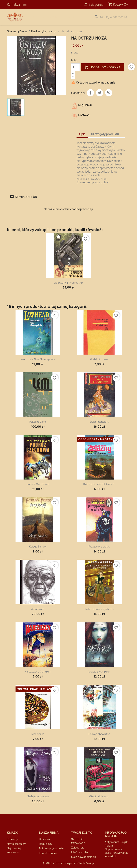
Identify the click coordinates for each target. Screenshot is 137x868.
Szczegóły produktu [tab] (105, 134)
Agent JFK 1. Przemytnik (69, 283)
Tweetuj (100, 93)
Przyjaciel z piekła (99, 547)
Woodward (38, 609)
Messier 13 (38, 734)
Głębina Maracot (99, 796)
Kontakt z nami (17, 4)
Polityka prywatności (52, 848)
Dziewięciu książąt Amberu (99, 484)
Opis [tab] (82, 134)
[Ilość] (75, 67)
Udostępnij (90, 93)
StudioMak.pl (86, 863)
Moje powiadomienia (84, 857)
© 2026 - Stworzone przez (60, 863)
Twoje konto (82, 833)
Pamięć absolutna (99, 734)
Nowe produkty (16, 844)
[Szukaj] (111, 17)
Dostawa (68, 17)
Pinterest (109, 93)
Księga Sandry (38, 547)
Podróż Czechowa (38, 484)
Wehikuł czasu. (99, 359)
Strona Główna (45, 17)
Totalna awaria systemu (99, 609)
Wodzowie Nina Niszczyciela (38, 359)
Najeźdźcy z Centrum (38, 672)
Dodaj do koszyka (102, 67)
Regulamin (45, 844)
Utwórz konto (79, 852)
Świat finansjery (99, 422)
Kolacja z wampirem (99, 672)
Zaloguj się (78, 848)
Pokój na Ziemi (38, 422)
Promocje (13, 839)
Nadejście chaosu (38, 796)
